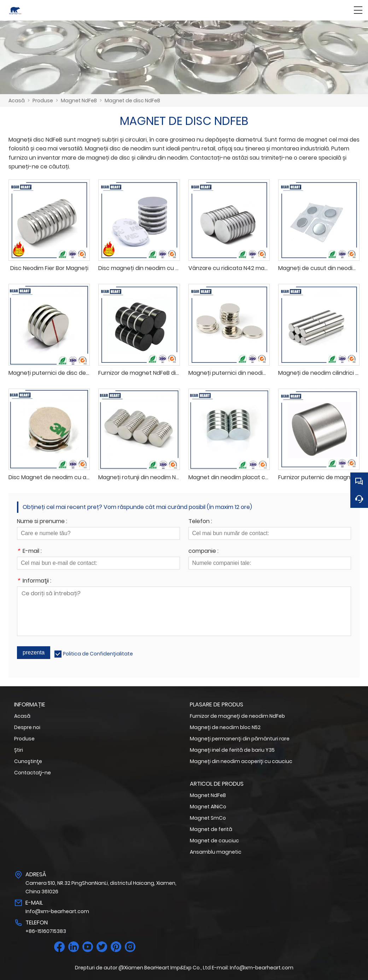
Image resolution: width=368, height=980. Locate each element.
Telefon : (200, 522)
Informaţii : (34, 581)
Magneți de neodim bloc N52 (225, 727)
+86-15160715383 (46, 931)
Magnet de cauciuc (214, 841)
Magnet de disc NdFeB (132, 101)
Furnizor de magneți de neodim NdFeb (237, 716)
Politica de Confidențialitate (98, 654)
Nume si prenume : (42, 522)
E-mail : (29, 552)
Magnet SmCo (208, 818)
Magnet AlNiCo (208, 807)
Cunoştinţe (28, 761)
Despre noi (27, 727)
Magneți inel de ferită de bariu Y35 (232, 750)
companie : (203, 552)
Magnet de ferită (211, 829)
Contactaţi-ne (33, 773)
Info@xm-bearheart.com (57, 911)
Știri (19, 750)
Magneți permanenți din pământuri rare (240, 739)
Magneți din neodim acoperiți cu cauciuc (241, 761)
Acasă (17, 101)
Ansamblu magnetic (216, 852)
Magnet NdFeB (79, 101)
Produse (43, 101)
